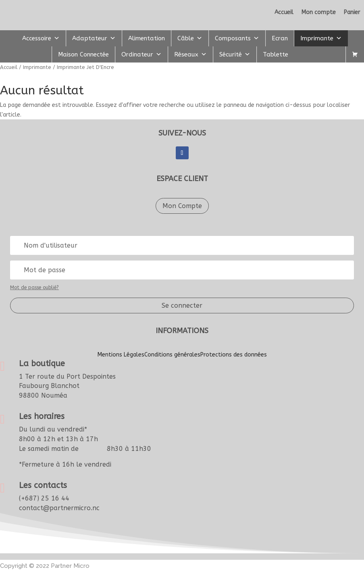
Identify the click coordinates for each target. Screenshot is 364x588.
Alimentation (147, 38)
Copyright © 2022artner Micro (45, 566)
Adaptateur (94, 38)
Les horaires (42, 416)
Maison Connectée (83, 54)
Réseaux (190, 54)
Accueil (9, 67)
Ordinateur (141, 54)
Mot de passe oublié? (34, 288)
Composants (237, 38)
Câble (190, 38)
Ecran (280, 38)
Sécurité (235, 54)
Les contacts (43, 485)
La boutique (42, 364)
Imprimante (321, 38)
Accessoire (41, 38)
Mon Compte (182, 206)
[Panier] (355, 54)
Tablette (276, 54)
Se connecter (182, 305)
